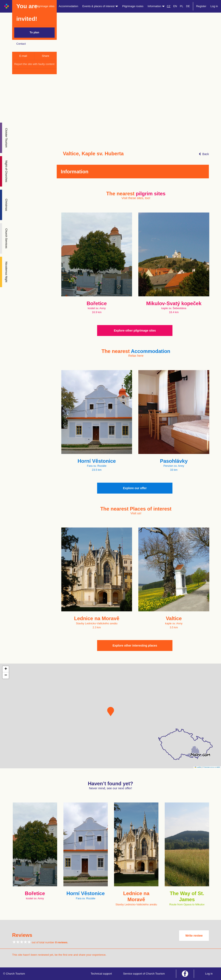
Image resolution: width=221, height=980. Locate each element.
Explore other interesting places (135, 646)
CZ (169, 6)
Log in (214, 6)
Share (46, 56)
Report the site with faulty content (34, 64)
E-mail (23, 56)
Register (201, 6)
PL (182, 6)
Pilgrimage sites (45, 6)
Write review (194, 936)
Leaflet (198, 767)
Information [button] (156, 6)
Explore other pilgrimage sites (135, 331)
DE (188, 6)
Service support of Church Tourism (144, 974)
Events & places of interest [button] (100, 6)
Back (204, 154)
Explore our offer (135, 488)
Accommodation (68, 6)
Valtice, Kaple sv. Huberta (93, 154)
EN (175, 6)
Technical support (101, 974)
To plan (34, 32)
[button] (111, 712)
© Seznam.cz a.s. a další (211, 767)
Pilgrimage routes (133, 6)
